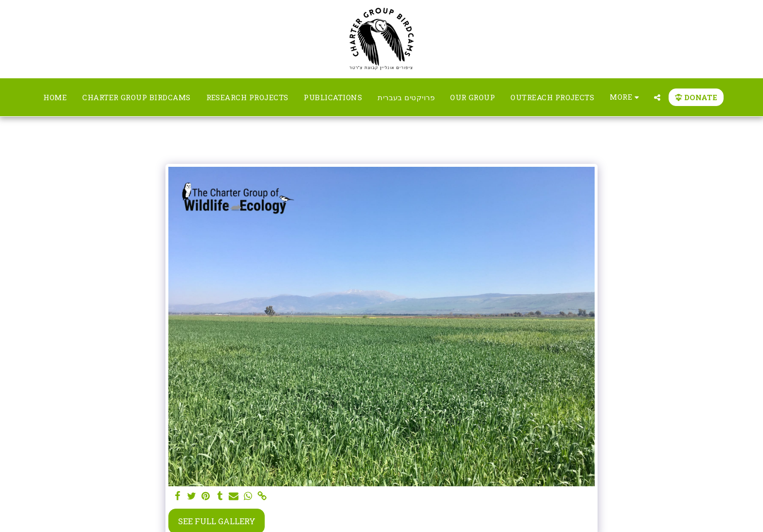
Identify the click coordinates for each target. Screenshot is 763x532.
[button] (657, 98)
